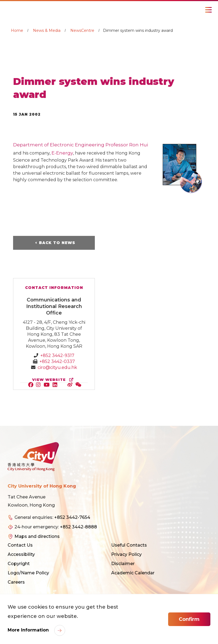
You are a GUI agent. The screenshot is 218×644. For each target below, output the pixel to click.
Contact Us (20, 545)
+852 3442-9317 (57, 355)
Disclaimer (123, 564)
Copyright (19, 564)
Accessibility (21, 554)
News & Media (47, 30)
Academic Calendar (133, 573)
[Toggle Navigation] (208, 10)
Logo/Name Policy (28, 573)
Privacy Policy (126, 554)
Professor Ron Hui (127, 145)
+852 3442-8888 (78, 527)
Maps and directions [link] (37, 536)
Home (17, 30)
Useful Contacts (129, 545)
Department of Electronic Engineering (59, 145)
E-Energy (62, 153)
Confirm (189, 619)
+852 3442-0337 (57, 361)
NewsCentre (82, 30)
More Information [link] (29, 630)
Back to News (57, 243)
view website (54, 380)
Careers (16, 582)
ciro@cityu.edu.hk (57, 367)
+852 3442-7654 (72, 517)
